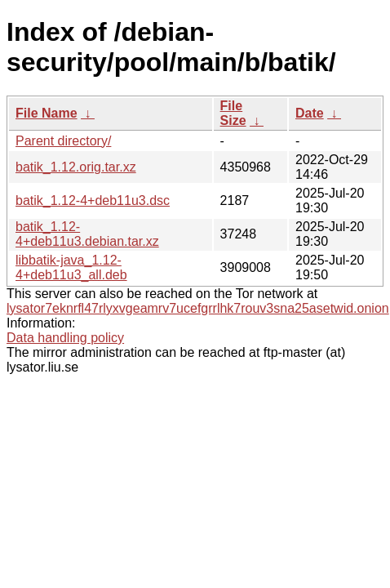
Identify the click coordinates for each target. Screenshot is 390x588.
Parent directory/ (63, 141)
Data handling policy (65, 338)
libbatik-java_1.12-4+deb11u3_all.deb (71, 267)
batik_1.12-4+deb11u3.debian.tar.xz (87, 234)
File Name (47, 113)
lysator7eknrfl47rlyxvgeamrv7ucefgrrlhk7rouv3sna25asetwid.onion (198, 308)
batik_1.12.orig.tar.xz (76, 167)
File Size (233, 113)
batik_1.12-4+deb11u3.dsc (93, 200)
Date (310, 113)
